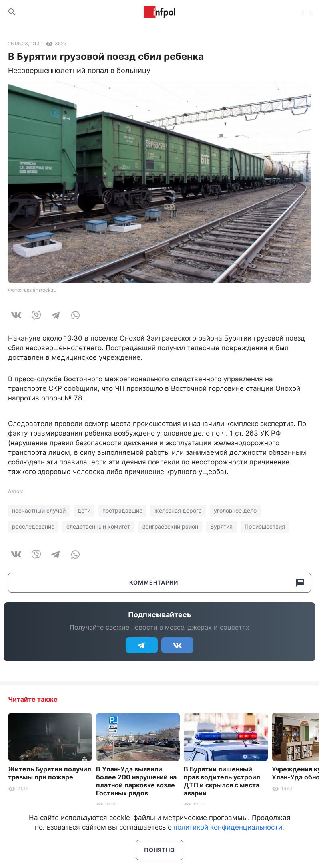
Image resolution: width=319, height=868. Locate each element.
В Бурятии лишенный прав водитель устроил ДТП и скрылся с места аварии (222, 781)
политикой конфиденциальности (228, 827)
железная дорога (178, 510)
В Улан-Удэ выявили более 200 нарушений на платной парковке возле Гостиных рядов (136, 781)
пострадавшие (122, 510)
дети (84, 510)
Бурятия (221, 526)
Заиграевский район (170, 526)
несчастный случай (39, 510)
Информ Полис (159, 12)
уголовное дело (235, 510)
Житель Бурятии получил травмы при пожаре (50, 773)
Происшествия (265, 526)
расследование (33, 526)
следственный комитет (98, 526)
